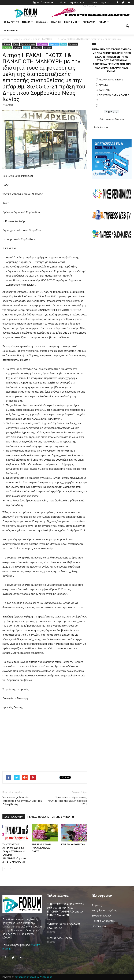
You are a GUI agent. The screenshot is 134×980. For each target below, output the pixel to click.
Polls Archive (101, 127)
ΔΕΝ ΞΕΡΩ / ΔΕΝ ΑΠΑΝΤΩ (114, 95)
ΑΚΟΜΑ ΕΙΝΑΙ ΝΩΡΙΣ (111, 79)
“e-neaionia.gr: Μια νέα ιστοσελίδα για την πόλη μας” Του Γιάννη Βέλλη (22, 801)
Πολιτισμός (72, 22)
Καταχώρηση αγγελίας (104, 910)
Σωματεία (54, 44)
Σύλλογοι (7, 48)
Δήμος (15, 44)
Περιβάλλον (89, 22)
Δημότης (17, 48)
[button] (127, 26)
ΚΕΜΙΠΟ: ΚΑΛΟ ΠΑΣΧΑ (73, 844)
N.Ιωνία (7, 44)
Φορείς (63, 44)
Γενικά (26, 48)
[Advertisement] (112, 267)
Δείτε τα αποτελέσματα (112, 119)
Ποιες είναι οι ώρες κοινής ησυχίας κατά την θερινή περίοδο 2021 (67, 801)
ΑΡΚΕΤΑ (103, 85)
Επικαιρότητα (12, 22)
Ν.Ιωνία (28, 22)
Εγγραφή (105, 2)
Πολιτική (56, 22)
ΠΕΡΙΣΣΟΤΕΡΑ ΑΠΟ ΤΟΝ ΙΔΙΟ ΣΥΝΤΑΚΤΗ (51, 817)
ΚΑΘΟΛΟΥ (104, 90)
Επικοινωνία (11, 30)
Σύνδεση (94, 2)
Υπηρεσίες (73, 44)
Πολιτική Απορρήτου (104, 921)
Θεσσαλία (42, 22)
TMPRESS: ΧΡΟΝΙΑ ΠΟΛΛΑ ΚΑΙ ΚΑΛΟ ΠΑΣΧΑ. (42, 848)
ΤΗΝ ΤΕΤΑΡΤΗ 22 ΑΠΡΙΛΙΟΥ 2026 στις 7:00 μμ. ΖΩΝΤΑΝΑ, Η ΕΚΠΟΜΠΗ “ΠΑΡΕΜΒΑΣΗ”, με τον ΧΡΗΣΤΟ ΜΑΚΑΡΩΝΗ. (66, 910)
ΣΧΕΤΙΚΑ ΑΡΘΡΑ (14, 817)
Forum (104, 22)
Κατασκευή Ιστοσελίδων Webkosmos (33, 977)
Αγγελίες (97, 905)
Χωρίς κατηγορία (28, 44)
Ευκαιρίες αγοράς (102, 916)
